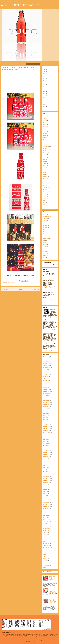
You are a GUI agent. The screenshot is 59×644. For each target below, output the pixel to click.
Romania (45, 177)
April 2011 (46, 561)
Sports (45, 251)
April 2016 (46, 444)
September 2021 (47, 368)
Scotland (45, 181)
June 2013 (46, 515)
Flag (44, 234)
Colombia (45, 142)
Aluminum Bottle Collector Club (20, 5)
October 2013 (46, 509)
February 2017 (46, 422)
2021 (44, 104)
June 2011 (46, 556)
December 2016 (47, 426)
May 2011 (45, 559)
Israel (45, 159)
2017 (44, 95)
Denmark (45, 148)
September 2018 (47, 394)
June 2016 (46, 439)
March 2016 (46, 446)
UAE (44, 200)
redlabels (53, 309)
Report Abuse (47, 572)
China (45, 140)
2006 (44, 72)
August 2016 (46, 435)
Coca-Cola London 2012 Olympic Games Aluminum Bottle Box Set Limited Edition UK (50, 602)
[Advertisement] (21, 81)
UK (44, 203)
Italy (44, 161)
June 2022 (46, 361)
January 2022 (46, 365)
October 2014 (46, 483)
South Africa (46, 187)
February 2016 (46, 448)
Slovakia (45, 185)
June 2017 (46, 413)
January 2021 (46, 374)
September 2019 (47, 383)
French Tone (46, 238)
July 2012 (45, 533)
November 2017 (47, 405)
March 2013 (46, 520)
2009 (44, 78)
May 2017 (45, 415)
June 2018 (46, 396)
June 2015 (46, 465)
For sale (45, 236)
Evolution (45, 229)
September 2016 (47, 433)
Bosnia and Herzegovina (49, 129)
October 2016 (46, 431)
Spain (45, 190)
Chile (44, 138)
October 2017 (46, 407)
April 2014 (46, 496)
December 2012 (47, 524)
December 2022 (47, 359)
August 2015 (46, 461)
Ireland (45, 157)
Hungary (45, 155)
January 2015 (46, 476)
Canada (45, 135)
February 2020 (46, 381)
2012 (44, 85)
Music (45, 243)
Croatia (45, 144)
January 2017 (46, 424)
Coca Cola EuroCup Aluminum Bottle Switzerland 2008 (53, 591)
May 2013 (45, 517)
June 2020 (46, 378)
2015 (44, 91)
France (14, 283)
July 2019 (45, 387)
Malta (45, 170)
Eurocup (45, 227)
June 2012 (46, 535)
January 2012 (46, 546)
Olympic (45, 245)
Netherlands (46, 174)
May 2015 (45, 467)
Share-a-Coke (46, 249)
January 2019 (46, 389)
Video (45, 258)
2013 (44, 87)
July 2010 (45, 567)
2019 (44, 100)
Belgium (45, 127)
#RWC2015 (46, 214)
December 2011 (47, 548)
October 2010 (46, 565)
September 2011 (47, 550)
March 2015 (46, 472)
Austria (45, 122)
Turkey (45, 198)
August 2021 (46, 370)
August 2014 (46, 487)
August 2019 (46, 385)
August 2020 (46, 376)
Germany (45, 153)
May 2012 (45, 537)
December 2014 (47, 478)
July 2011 (45, 554)
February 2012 (46, 543)
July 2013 (45, 513)
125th (45, 221)
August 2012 (46, 530)
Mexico (45, 172)
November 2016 (47, 428)
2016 (6, 283)
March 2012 (46, 541)
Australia (45, 120)
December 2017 (47, 402)
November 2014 (47, 480)
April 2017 (46, 418)
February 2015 (46, 474)
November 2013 (47, 507)
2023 (44, 109)
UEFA (45, 256)
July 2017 (45, 411)
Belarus (45, 124)
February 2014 (46, 500)
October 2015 (46, 457)
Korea (45, 166)
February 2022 (46, 363)
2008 (44, 76)
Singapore (46, 183)
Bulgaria (45, 133)
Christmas (10, 283)
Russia (45, 179)
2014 (44, 89)
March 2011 (46, 563)
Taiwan (45, 194)
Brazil (45, 131)
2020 (44, 102)
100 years (45, 219)
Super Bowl (46, 253)
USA (44, 205)
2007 (44, 74)
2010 (44, 80)
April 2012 (46, 539)
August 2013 (46, 511)
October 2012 (46, 526)
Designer (45, 225)
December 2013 (47, 504)
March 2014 (46, 498)
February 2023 (46, 357)
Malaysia (45, 168)
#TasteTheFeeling (47, 217)
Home (21, 289)
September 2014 (47, 485)
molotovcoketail (55, 640)
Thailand (45, 196)
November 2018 (47, 392)
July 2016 (45, 437)
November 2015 (47, 454)
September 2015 (47, 459)
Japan (45, 164)
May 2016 (45, 441)
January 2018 (46, 400)
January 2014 (46, 502)
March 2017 (46, 420)
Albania (45, 116)
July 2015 (45, 463)
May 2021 (45, 372)
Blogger (33, 641)
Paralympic (46, 247)
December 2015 (47, 452)
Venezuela (46, 207)
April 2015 (46, 470)
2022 (44, 106)
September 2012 (47, 528)
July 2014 (45, 489)
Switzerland (46, 192)
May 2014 (45, 493)
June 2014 (46, 491)
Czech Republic (47, 146)
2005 (44, 69)
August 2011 (46, 552)
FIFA (44, 232)
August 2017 (46, 409)
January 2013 (46, 522)
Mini (44, 240)
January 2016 (46, 450)
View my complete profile (49, 350)
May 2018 (45, 398)
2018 (44, 98)
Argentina (45, 118)
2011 (44, 82)
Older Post (36, 289)
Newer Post (5, 289)
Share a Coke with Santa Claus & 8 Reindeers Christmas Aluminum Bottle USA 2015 (50, 579)
